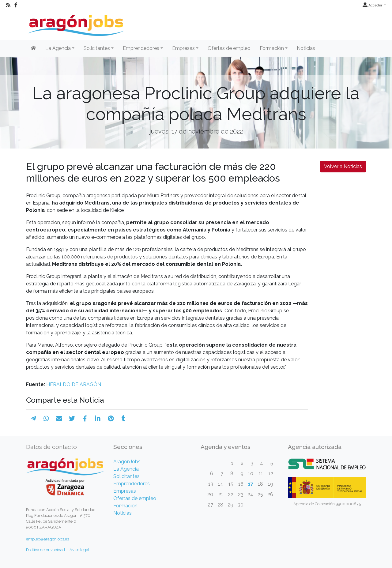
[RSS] (8, 5)
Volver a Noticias (343, 166)
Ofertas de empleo (229, 48)
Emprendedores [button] (141, 48)
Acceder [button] (373, 5)
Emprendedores (132, 484)
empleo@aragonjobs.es (47, 539)
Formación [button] (272, 48)
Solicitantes (126, 476)
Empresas (125, 491)
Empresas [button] (183, 48)
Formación (125, 506)
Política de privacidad (45, 550)
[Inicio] (75, 23)
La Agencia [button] (58, 48)
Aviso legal (79, 550)
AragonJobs (127, 462)
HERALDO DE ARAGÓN (74, 384)
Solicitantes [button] (97, 48)
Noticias (306, 48)
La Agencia (126, 469)
